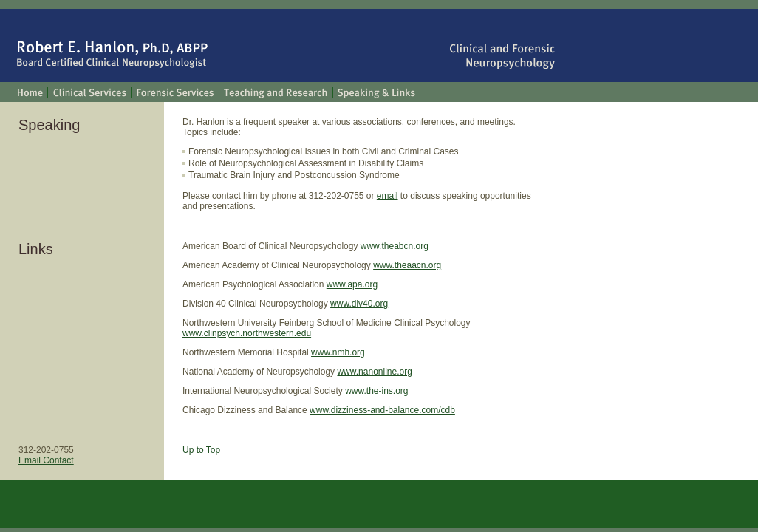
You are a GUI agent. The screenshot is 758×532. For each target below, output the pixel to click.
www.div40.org (359, 304)
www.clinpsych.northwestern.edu (247, 333)
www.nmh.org (338, 352)
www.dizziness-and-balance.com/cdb (382, 410)
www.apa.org (352, 284)
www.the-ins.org (376, 391)
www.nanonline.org (374, 372)
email (387, 196)
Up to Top (201, 450)
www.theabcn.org (395, 246)
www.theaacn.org (407, 265)
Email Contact (46, 460)
